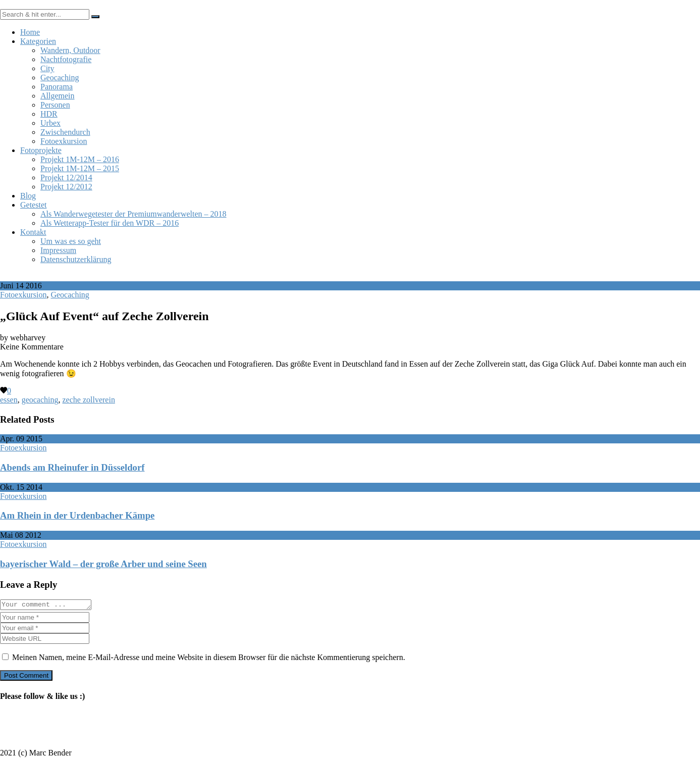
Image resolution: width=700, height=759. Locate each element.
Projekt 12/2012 (66, 187)
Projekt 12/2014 (66, 178)
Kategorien (38, 41)
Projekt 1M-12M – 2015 (80, 168)
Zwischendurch (65, 132)
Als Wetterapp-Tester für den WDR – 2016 (110, 223)
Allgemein (58, 96)
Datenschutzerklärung (76, 259)
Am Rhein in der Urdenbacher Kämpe (77, 515)
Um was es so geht (71, 241)
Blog (28, 196)
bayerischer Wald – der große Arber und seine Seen (103, 564)
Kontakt (33, 232)
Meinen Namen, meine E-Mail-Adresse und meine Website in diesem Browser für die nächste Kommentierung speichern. (209, 659)
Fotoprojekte (41, 150)
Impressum (58, 250)
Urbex (50, 123)
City (47, 68)
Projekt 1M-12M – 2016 (80, 159)
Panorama (57, 87)
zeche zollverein (89, 400)
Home (30, 32)
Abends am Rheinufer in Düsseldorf (72, 467)
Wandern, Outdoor (70, 50)
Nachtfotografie (66, 59)
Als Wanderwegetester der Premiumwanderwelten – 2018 (133, 214)
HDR (49, 114)
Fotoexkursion (64, 141)
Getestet (33, 205)
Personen (55, 105)
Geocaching (60, 78)
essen (9, 400)
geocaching (40, 400)
